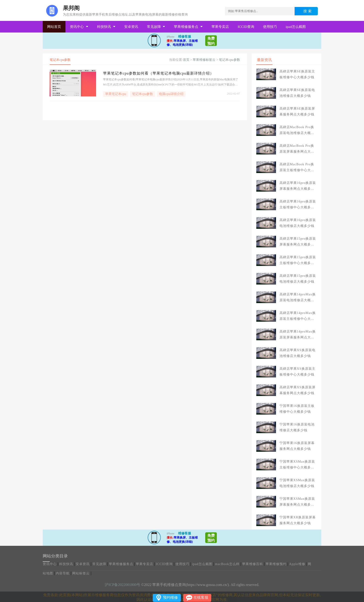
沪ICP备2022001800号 (122, 585)
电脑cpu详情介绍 (171, 94)
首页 (186, 60)
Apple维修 (297, 564)
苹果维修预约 (276, 564)
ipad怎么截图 (296, 27)
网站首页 (54, 27)
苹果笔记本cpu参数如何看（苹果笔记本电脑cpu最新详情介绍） (158, 73)
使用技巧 (270, 27)
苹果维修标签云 (204, 60)
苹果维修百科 (253, 564)
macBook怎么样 (227, 564)
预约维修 (170, 597)
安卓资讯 (131, 27)
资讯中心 (77, 27)
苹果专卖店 (220, 27)
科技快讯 (104, 27)
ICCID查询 (246, 27)
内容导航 (63, 573)
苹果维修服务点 (186, 27)
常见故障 (154, 27)
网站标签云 (81, 573)
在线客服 (201, 597)
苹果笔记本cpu (116, 94)
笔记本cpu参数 (229, 60)
